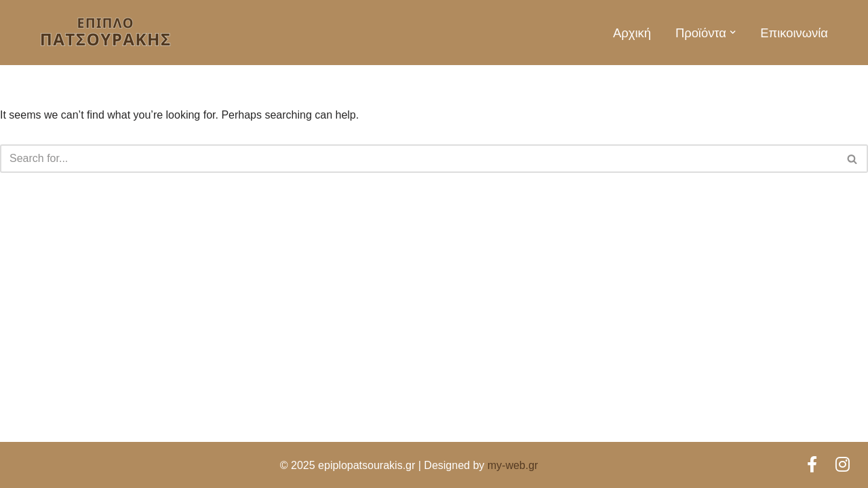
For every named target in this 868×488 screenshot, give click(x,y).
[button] (733, 32)
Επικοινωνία (794, 33)
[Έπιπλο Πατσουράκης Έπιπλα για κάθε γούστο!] (105, 33)
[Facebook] (814, 465)
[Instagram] (843, 465)
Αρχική (632, 33)
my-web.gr (513, 465)
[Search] (419, 159)
